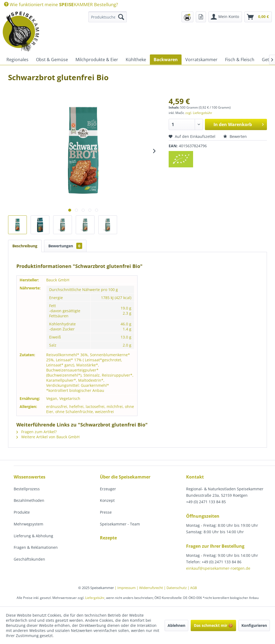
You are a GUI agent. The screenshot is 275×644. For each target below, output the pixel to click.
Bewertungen (65, 246)
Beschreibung (25, 246)
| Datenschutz (176, 588)
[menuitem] (61, 4)
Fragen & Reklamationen (36, 547)
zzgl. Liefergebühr (199, 113)
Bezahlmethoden (29, 500)
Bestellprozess (27, 489)
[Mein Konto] (225, 17)
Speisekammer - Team (120, 524)
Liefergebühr (95, 598)
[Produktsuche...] (108, 17)
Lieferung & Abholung (33, 536)
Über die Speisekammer (125, 477)
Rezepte (108, 538)
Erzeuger (108, 489)
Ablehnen (176, 625)
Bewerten (235, 136)
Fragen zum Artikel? (37, 432)
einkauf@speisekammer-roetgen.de (218, 568)
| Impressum (126, 588)
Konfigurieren (254, 625)
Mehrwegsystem (28, 524)
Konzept (107, 500)
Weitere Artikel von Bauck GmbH (48, 437)
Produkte (22, 512)
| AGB (192, 588)
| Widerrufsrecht (150, 588)
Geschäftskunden (29, 559)
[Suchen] (121, 17)
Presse (106, 512)
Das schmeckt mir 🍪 (213, 625)
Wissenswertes (30, 477)
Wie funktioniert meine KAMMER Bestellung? (61, 4)
